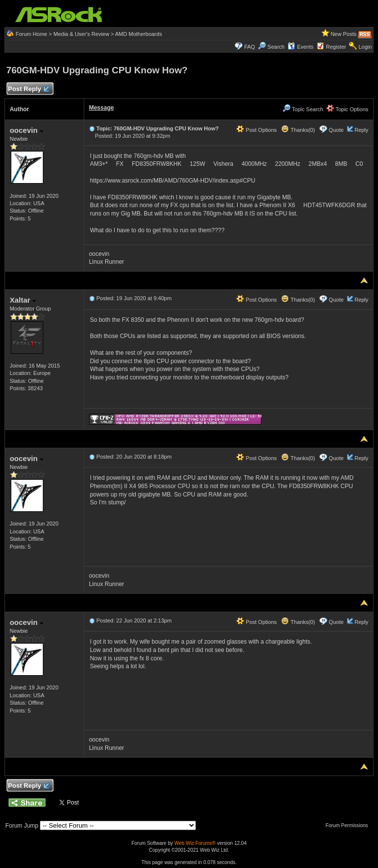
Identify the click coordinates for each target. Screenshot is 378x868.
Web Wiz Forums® (195, 843)
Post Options (256, 130)
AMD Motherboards (139, 34)
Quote (336, 130)
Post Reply (29, 89)
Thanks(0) (298, 130)
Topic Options (347, 109)
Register (336, 47)
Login (365, 47)
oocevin (27, 130)
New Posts (344, 34)
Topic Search (303, 109)
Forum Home (31, 34)
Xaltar (23, 300)
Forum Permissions (349, 825)
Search (276, 47)
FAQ (250, 47)
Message (102, 108)
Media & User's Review (81, 34)
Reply (361, 130)
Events (300, 47)
